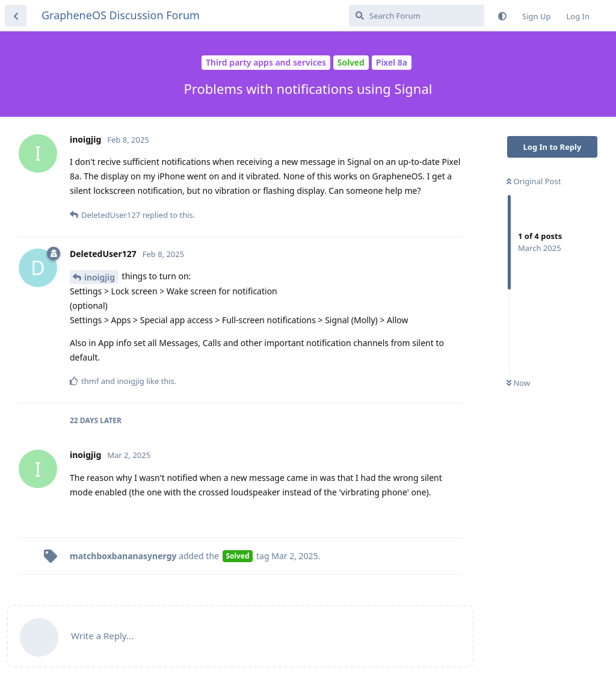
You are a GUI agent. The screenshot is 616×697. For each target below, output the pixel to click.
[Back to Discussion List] (16, 16)
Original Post (534, 181)
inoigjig (100, 277)
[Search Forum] (417, 16)
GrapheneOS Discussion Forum (121, 15)
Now (518, 383)
